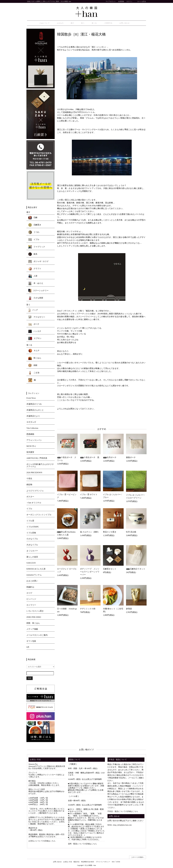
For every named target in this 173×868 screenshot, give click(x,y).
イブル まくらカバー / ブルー (112, 496)
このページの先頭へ (138, 858)
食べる (93, 23)
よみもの (68, 23)
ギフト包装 (31, 641)
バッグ (33, 310)
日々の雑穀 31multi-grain (67, 610)
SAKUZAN (31, 563)
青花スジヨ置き (111, 532)
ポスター (30, 497)
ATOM (118, 862)
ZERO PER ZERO (34, 617)
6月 (28, 647)
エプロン (35, 339)
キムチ (34, 351)
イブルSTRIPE (32, 527)
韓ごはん (35, 358)
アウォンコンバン (34, 440)
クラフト (35, 269)
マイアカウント (109, 1)
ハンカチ (35, 332)
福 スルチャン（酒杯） (90, 532)
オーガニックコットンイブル (39, 515)
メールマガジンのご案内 (37, 635)
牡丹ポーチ (110, 458)
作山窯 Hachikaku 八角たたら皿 (66, 534)
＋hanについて (54, 23)
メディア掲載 (32, 629)
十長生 (29, 479)
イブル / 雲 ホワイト (89, 495)
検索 (30, 679)
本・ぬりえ (36, 284)
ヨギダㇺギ (31, 422)
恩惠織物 (30, 434)
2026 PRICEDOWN (34, 473)
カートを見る (140, 1)
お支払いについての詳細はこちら (42, 841)
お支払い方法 (68, 862)
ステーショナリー (38, 291)
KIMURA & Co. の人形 (36, 569)
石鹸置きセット (110, 569)
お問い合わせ (119, 23)
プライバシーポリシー (103, 862)
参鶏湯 (129, 609)
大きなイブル (32, 545)
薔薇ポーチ (131, 458)
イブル (34, 240)
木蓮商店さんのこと (35, 410)
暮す (78, 23)
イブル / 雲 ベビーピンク (67, 496)
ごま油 (34, 373)
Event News (31, 398)
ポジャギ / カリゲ (38, 262)
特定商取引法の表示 (88, 862)
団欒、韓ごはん (33, 623)
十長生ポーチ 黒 (90, 458)
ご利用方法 (105, 23)
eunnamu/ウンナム (34, 575)
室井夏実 (30, 452)
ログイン (129, 1)
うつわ (34, 233)
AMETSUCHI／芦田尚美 (37, 458)
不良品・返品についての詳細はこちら (123, 812)
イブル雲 (30, 521)
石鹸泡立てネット (136, 569)
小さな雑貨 (36, 298)
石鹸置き (35, 225)
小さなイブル (32, 539)
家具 (33, 255)
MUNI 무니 (31, 446)
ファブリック (37, 247)
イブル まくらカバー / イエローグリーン (135, 497)
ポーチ (34, 325)
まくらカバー (32, 551)
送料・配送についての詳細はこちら (82, 844)
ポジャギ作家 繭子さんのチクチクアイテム (40, 466)
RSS (113, 862)
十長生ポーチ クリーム (67, 459)
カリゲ (29, 593)
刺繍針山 (30, 587)
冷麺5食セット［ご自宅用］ (113, 610)
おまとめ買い (32, 581)
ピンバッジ (31, 599)
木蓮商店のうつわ (34, 404)
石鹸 (33, 218)
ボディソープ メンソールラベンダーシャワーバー (90, 572)
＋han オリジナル (34, 503)
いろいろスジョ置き (35, 611)
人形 (33, 276)
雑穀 (33, 366)
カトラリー (31, 605)
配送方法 (77, 862)
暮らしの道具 (32, 557)
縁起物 (29, 485)
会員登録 (121, 1)
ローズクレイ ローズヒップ (67, 571)
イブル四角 (31, 533)
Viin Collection (32, 428)
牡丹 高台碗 (131, 532)
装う (85, 23)
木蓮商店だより (33, 416)
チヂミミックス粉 (88, 609)
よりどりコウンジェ (35, 491)
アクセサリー (37, 318)
